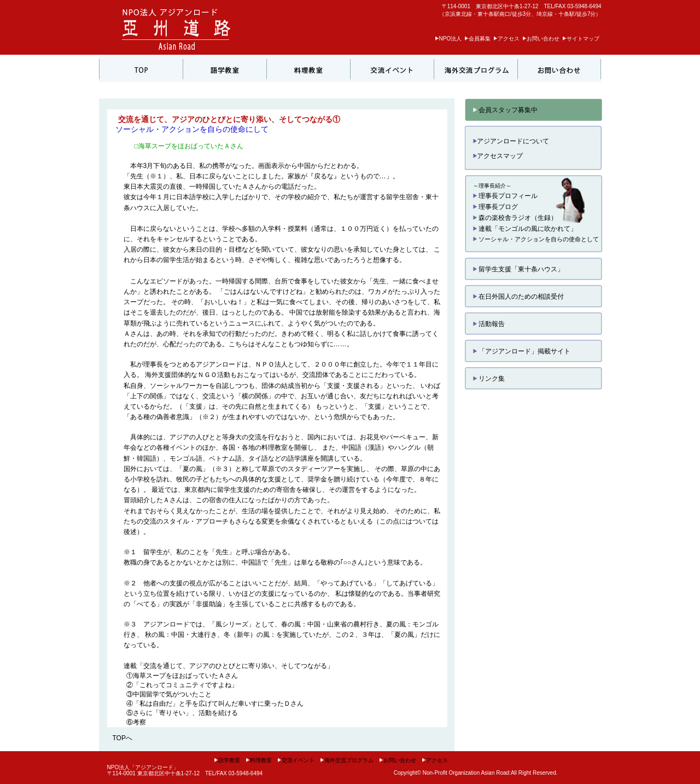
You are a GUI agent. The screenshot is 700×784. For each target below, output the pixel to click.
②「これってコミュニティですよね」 (182, 685)
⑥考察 (136, 722)
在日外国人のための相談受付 (518, 297)
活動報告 (489, 324)
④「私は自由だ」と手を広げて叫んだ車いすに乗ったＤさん (215, 704)
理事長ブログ (495, 207)
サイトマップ (581, 39)
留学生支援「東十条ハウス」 (518, 269)
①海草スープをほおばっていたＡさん (182, 676)
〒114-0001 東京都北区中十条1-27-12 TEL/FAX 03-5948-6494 (522, 6)
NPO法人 (448, 39)
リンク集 (489, 379)
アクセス (506, 39)
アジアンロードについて (511, 141)
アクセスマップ (498, 156)
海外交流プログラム (347, 760)
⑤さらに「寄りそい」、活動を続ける (182, 713)
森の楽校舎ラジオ (502, 218)
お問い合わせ (541, 39)
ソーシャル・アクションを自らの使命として (536, 239)
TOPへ (122, 738)
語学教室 (227, 760)
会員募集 (477, 39)
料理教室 (259, 760)
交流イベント (296, 760)
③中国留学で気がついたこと (169, 694)
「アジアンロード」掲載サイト (522, 351)
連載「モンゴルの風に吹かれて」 (525, 229)
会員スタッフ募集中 (505, 110)
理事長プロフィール (505, 196)
